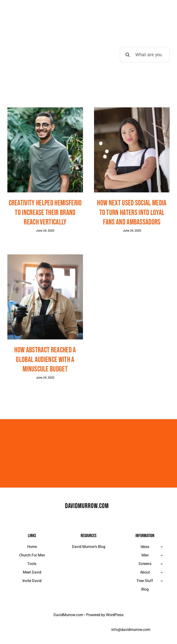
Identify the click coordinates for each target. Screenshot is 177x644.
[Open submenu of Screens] (162, 564)
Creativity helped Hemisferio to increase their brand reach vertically (45, 213)
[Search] (127, 55)
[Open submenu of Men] (162, 555)
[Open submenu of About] (162, 572)
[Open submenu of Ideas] (162, 547)
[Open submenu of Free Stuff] (162, 581)
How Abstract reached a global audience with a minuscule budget (45, 360)
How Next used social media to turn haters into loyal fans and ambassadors (132, 213)
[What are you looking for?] (145, 55)
